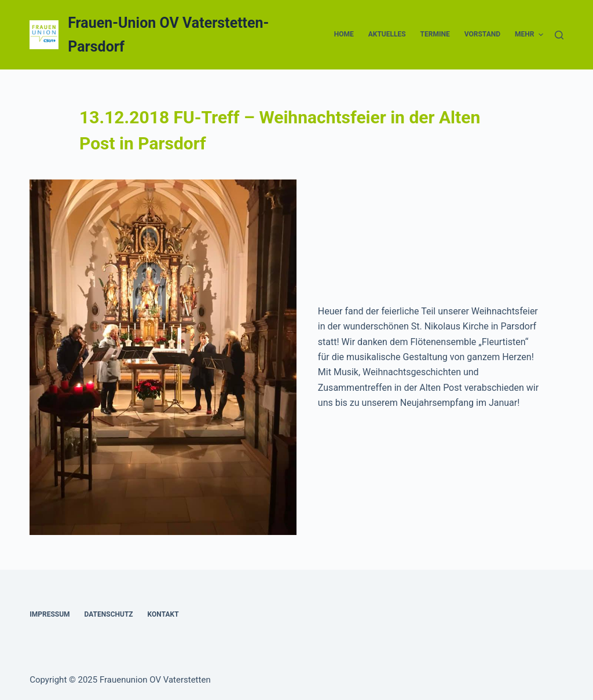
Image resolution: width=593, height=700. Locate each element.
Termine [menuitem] (435, 34)
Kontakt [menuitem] (163, 614)
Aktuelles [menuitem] (387, 34)
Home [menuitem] (344, 34)
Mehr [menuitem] (529, 35)
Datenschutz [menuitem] (109, 614)
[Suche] (559, 35)
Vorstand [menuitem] (482, 34)
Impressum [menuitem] (50, 614)
